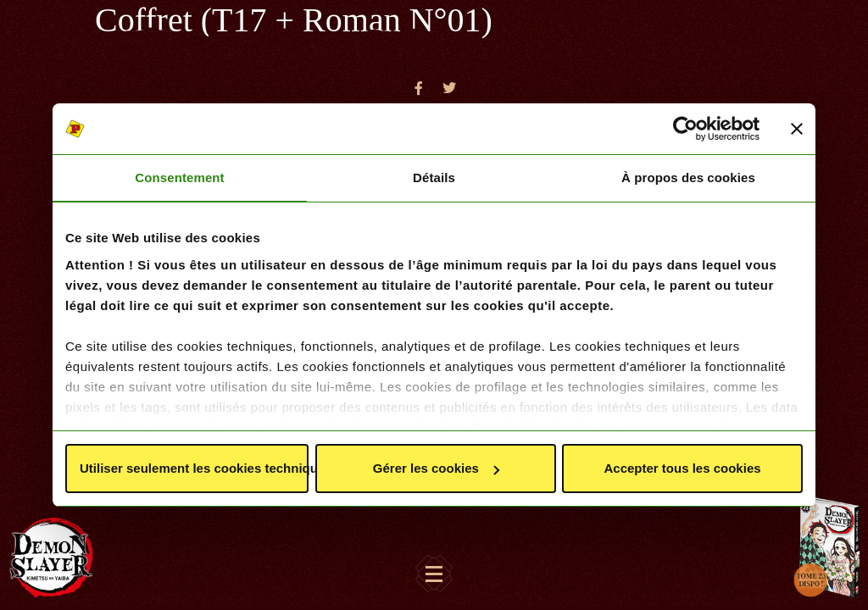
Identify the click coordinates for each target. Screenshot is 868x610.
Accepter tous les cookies (682, 468)
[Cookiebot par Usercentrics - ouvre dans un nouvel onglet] (685, 129)
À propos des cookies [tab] (688, 177)
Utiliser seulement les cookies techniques (194, 468)
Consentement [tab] (179, 177)
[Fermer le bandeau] (797, 129)
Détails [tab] (434, 177)
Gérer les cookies (436, 468)
